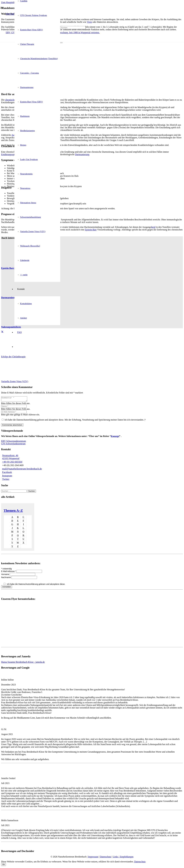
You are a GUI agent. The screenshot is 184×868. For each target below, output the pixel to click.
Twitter (6, 480)
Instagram (7, 477)
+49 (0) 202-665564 (12, 463)
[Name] (14, 407)
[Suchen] (73, 28)
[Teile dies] (2, 332)
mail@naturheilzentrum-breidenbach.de (22, 470)
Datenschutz (106, 858)
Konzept (115, 437)
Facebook (7, 473)
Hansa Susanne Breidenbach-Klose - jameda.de (23, 663)
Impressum (93, 858)
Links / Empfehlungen (123, 858)
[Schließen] (61, 43)
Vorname (5, 575)
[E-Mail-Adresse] (14, 413)
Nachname (6, 578)
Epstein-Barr (91, 230)
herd (153, 227)
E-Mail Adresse (9, 572)
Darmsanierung (82, 154)
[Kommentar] (16, 399)
